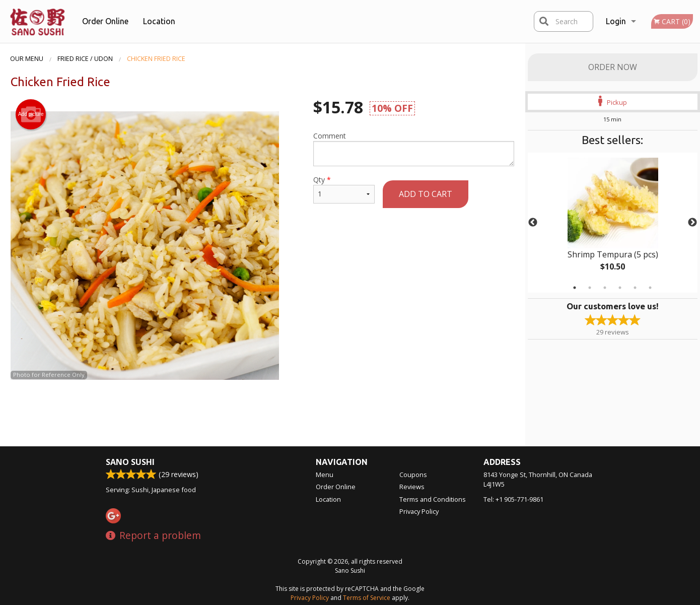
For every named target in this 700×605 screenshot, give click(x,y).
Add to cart (426, 194)
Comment (414, 149)
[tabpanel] (613, 223)
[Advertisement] (262, 413)
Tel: (513, 499)
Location (159, 21)
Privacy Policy (419, 511)
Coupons (413, 475)
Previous (533, 223)
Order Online (105, 21)
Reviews (412, 487)
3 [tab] (605, 288)
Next (692, 223)
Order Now (613, 67)
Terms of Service (367, 598)
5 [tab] (635, 288)
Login (616, 21)
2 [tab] (590, 288)
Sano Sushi (130, 462)
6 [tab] (650, 288)
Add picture (31, 114)
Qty (344, 189)
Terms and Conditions (433, 499)
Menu (325, 475)
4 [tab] (620, 288)
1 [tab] (575, 288)
